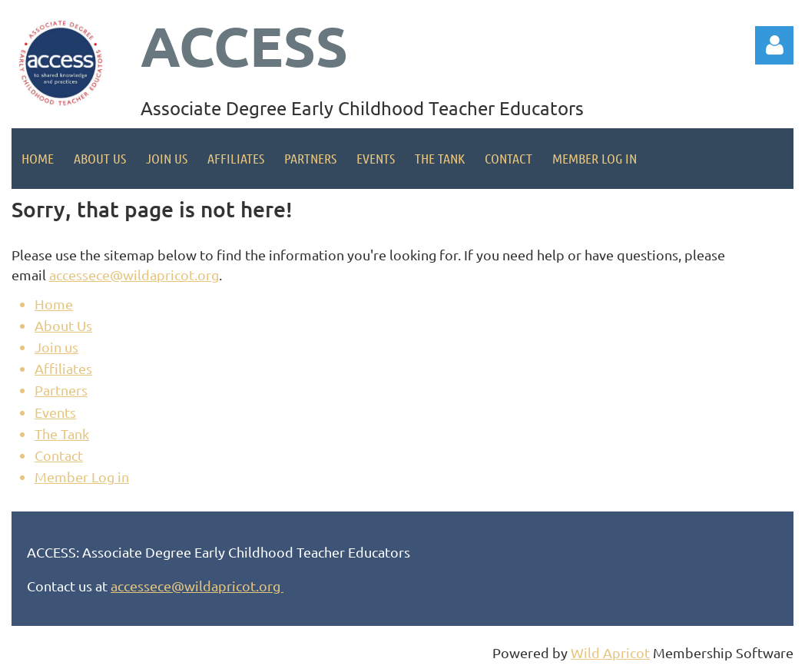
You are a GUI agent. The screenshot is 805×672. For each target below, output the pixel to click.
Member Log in (82, 477)
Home (54, 304)
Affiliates (63, 368)
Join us (56, 347)
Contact (59, 455)
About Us (63, 325)
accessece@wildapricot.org (134, 275)
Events (55, 412)
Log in (774, 45)
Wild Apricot (610, 652)
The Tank (62, 434)
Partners (61, 390)
